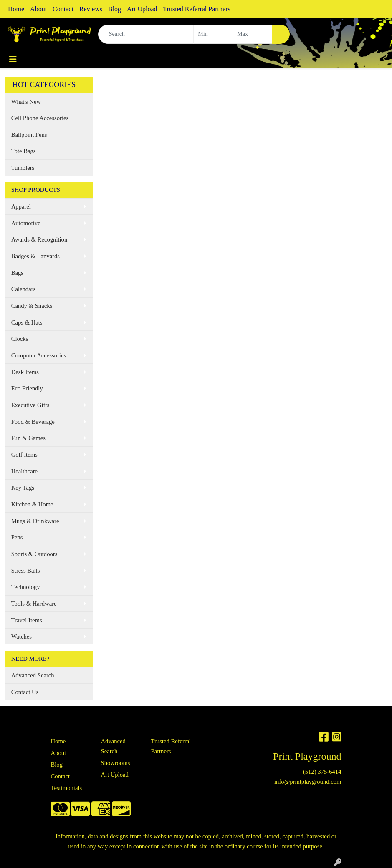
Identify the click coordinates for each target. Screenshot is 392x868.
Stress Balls (26, 571)
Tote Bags (24, 151)
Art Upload (142, 9)
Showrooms (116, 763)
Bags (17, 273)
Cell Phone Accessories (40, 118)
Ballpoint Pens (29, 135)
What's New (26, 102)
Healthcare (24, 471)
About (38, 9)
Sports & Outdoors (34, 554)
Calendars (24, 289)
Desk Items (25, 372)
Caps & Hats (27, 322)
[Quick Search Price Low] (213, 34)
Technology (26, 587)
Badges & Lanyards (35, 256)
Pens (17, 537)
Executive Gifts (30, 405)
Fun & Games (28, 438)
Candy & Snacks (32, 306)
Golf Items (24, 455)
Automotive (26, 223)
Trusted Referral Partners (197, 9)
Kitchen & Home (32, 504)
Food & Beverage (33, 422)
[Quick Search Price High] (252, 34)
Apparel (21, 206)
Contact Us (25, 692)
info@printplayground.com (308, 782)
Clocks (20, 339)
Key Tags (23, 488)
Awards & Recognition (39, 239)
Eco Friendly (27, 388)
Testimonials (67, 788)
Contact (63, 9)
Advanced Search (33, 675)
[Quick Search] (146, 34)
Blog (115, 9)
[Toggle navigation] (13, 59)
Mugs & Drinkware (35, 521)
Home (16, 9)
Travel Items (27, 620)
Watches (21, 637)
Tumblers (23, 168)
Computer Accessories (39, 355)
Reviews (91, 9)
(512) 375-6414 (322, 772)
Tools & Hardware (34, 604)
